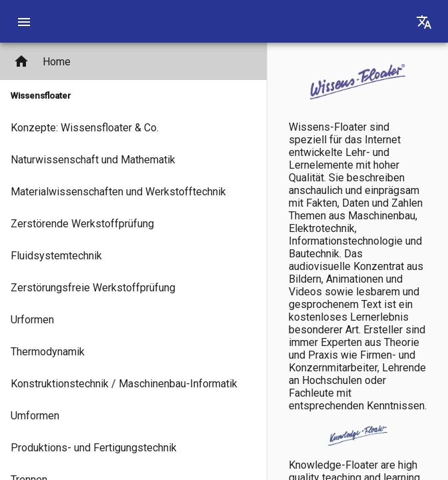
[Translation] (424, 21)
